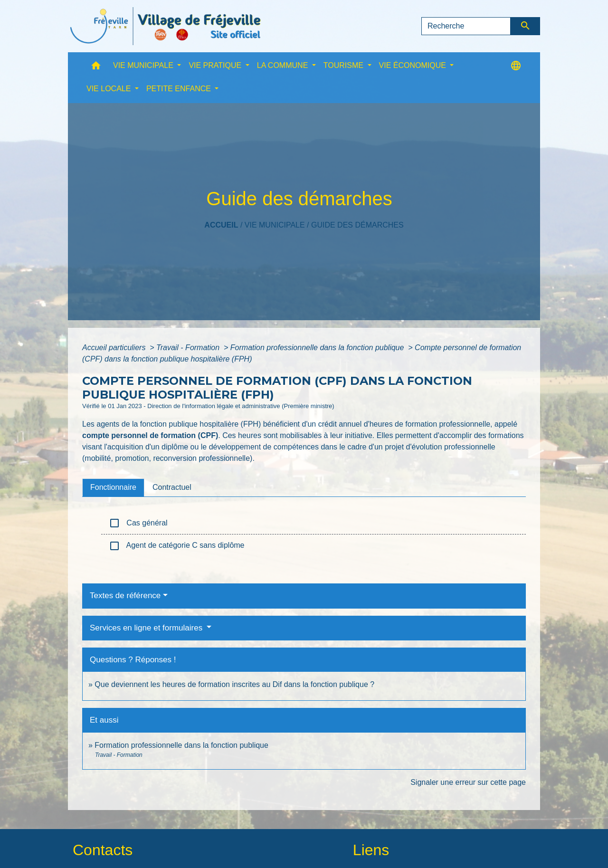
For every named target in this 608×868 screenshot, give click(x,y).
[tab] (113, 487)
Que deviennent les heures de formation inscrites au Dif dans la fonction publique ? (234, 684)
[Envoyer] (526, 26)
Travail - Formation (189, 348)
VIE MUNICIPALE (275, 225)
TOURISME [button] (345, 65)
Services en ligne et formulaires (147, 628)
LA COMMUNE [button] (284, 65)
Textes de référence (125, 596)
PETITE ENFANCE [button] (180, 89)
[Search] (466, 26)
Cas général (138, 523)
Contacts (103, 850)
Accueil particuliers (115, 348)
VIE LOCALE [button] (110, 89)
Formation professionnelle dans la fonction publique (318, 348)
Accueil (221, 225)
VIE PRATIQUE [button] (216, 65)
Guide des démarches (357, 225)
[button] (96, 68)
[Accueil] (165, 26)
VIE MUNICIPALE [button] (144, 65)
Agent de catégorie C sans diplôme (177, 546)
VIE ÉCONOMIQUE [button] (414, 65)
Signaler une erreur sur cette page (468, 782)
